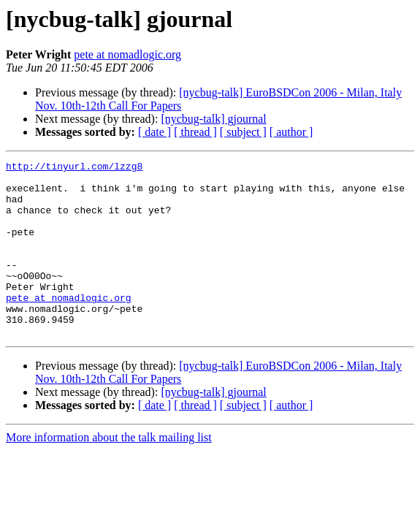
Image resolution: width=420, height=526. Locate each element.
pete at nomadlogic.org (127, 54)
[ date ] (154, 132)
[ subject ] (243, 132)
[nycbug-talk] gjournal (213, 119)
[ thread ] (195, 132)
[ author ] (291, 132)
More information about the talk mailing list (109, 472)
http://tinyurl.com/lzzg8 (74, 168)
